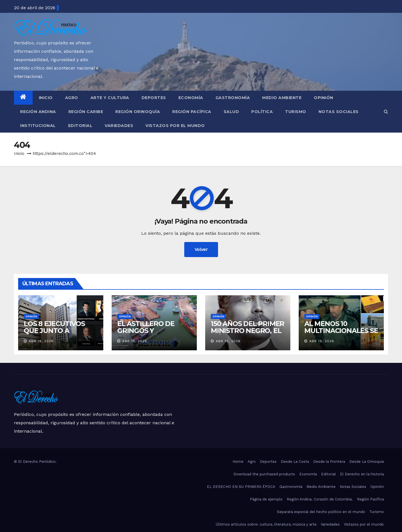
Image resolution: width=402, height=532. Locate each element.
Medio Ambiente (282, 98)
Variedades (119, 126)
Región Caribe (86, 112)
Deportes (154, 98)
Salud (231, 112)
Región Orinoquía (138, 112)
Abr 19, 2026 (41, 341)
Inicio (46, 98)
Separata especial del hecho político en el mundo (321, 512)
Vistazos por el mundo (175, 126)
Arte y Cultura (110, 98)
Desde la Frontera (329, 462)
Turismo (296, 112)
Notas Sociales (339, 112)
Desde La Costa (295, 462)
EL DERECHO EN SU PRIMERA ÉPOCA (241, 487)
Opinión (324, 98)
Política (262, 112)
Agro (72, 98)
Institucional (38, 126)
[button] (386, 112)
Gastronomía (233, 98)
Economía (191, 98)
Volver (201, 249)
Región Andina (38, 112)
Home (238, 462)
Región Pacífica (192, 112)
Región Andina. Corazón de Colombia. (320, 499)
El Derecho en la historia (362, 474)
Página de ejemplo (266, 499)
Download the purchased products (264, 474)
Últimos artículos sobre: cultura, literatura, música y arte (266, 524)
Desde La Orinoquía (367, 462)
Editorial (80, 126)
